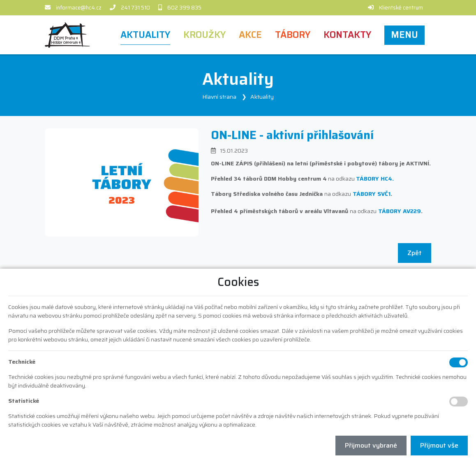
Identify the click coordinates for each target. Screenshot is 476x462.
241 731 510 (135, 8)
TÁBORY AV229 (400, 211)
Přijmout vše (439, 445)
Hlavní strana (219, 97)
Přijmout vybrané (371, 445)
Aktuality (262, 97)
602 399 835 (184, 8)
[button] (404, 35)
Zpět (415, 253)
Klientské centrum (401, 8)
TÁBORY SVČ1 (372, 194)
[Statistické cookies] (459, 402)
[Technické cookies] (459, 362)
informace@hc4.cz (79, 8)
